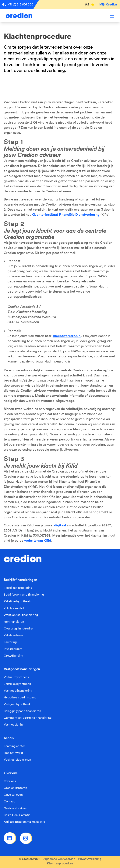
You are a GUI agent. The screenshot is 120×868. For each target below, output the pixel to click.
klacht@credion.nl (67, 336)
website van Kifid (38, 540)
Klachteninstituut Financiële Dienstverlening (66, 215)
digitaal (60, 525)
